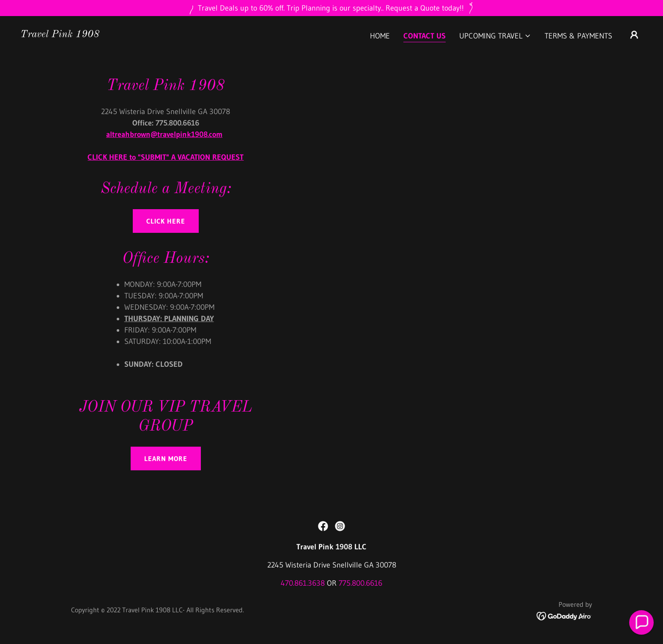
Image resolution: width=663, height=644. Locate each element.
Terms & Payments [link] (578, 36)
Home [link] (380, 36)
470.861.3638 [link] (303, 583)
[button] (495, 36)
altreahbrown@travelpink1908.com (164, 134)
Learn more (166, 458)
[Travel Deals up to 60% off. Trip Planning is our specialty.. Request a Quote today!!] (331, 8)
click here (166, 221)
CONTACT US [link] (425, 36)
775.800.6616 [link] (360, 583)
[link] (60, 35)
